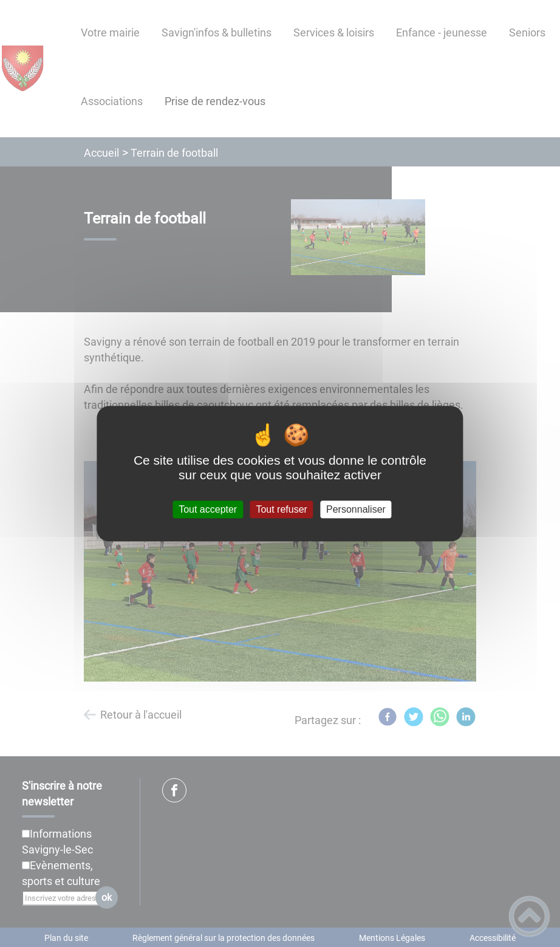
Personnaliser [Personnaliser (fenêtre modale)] (356, 509)
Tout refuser (281, 509)
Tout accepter (208, 509)
